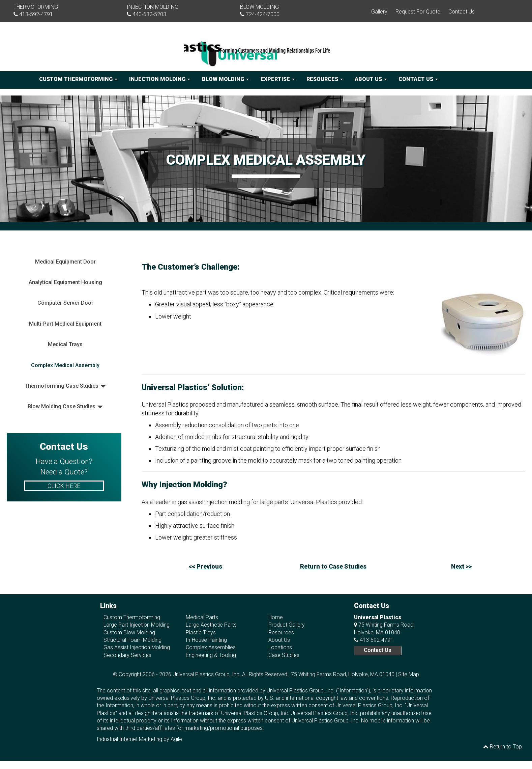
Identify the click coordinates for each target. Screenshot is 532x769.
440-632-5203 (149, 14)
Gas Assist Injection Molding (137, 647)
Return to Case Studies (333, 566)
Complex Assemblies (211, 647)
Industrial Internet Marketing (129, 739)
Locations (280, 647)
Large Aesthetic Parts (211, 625)
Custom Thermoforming (78, 79)
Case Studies (284, 655)
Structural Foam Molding (132, 640)
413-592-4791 (36, 14)
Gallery (379, 12)
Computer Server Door (65, 303)
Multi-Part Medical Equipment (65, 324)
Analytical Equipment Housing (65, 282)
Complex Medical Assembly (65, 365)
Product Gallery (287, 625)
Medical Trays (65, 344)
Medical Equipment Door (65, 262)
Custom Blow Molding (129, 633)
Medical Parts (202, 617)
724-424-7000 (263, 14)
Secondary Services (127, 655)
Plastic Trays (201, 633)
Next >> (461, 566)
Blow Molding (225, 79)
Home (276, 617)
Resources (325, 79)
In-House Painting (206, 640)
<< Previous (205, 566)
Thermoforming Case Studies (62, 386)
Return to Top (503, 747)
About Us (371, 79)
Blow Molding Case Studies (62, 406)
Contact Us (462, 12)
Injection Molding (160, 79)
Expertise (278, 79)
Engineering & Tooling (211, 655)
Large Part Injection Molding (137, 625)
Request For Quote (418, 12)
